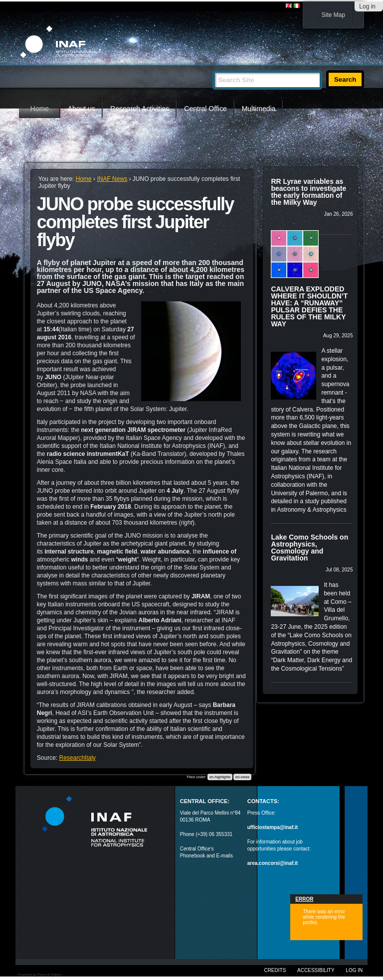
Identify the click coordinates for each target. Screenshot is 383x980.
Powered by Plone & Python (40, 975)
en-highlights (220, 777)
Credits (275, 970)
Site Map (333, 15)
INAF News (112, 179)
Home (40, 109)
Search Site (212, 66)
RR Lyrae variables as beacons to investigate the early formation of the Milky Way (308, 192)
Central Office (205, 109)
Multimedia (259, 109)
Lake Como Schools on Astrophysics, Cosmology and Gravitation (309, 548)
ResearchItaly (77, 758)
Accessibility (316, 970)
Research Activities (140, 109)
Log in (367, 6)
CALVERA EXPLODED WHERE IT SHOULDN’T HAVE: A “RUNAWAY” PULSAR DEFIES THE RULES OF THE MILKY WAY (309, 306)
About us (82, 109)
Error (304, 899)
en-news (242, 777)
